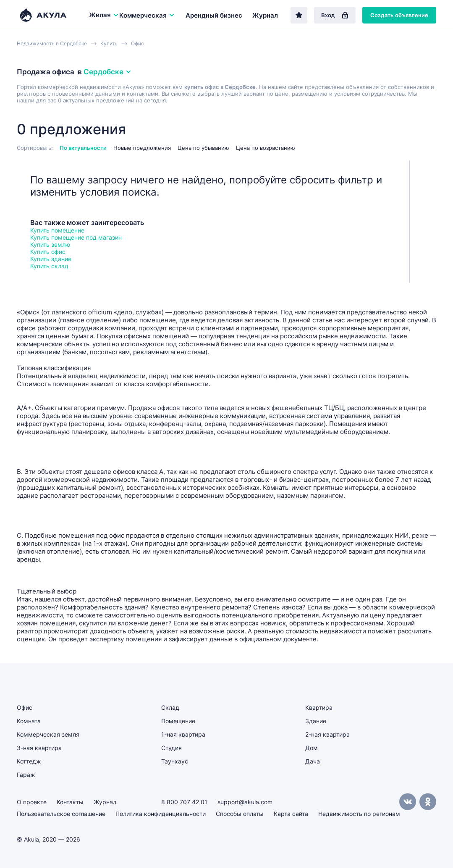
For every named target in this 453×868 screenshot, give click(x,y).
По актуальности (83, 148)
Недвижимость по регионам (359, 814)
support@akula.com (245, 802)
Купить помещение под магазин (76, 237)
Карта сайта (291, 814)
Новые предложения (142, 148)
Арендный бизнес (214, 15)
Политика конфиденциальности (161, 814)
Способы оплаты (240, 814)
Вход (335, 15)
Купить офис (48, 252)
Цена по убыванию (203, 148)
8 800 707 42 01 (184, 802)
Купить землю (50, 244)
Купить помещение (57, 230)
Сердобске (108, 72)
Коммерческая (147, 15)
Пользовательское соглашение (61, 814)
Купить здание (51, 259)
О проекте (32, 802)
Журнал (265, 15)
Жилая (104, 15)
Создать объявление (399, 15)
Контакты (70, 802)
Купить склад (49, 266)
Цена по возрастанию (266, 148)
